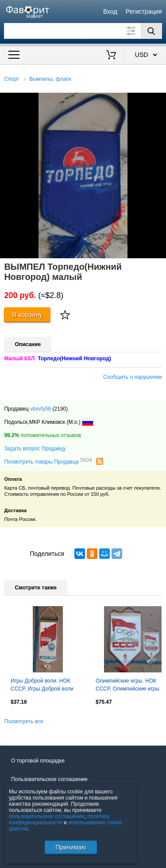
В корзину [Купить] (27, 315)
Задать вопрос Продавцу (35, 449)
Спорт (12, 79)
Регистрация (144, 11)
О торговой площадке (38, 761)
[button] (158, 101)
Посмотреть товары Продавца (48, 461)
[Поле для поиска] (83, 31)
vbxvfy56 (41, 409)
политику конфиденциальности (59, 819)
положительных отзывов (42, 435)
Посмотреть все (23, 721)
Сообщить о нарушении (133, 377)
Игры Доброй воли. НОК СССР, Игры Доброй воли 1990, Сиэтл (42, 686)
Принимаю (71, 847)
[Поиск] (151, 31)
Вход (110, 11)
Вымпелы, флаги (50, 79)
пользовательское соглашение (47, 816)
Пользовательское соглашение (49, 779)
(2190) (60, 409)
